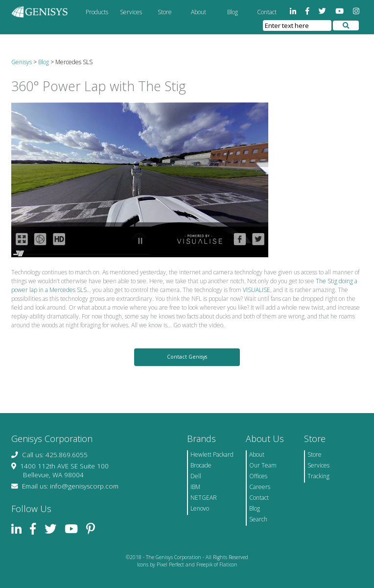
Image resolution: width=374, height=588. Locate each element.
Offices (258, 476)
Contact (267, 12)
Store (165, 12)
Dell (196, 476)
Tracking (318, 476)
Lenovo (200, 508)
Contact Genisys (187, 357)
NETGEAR (204, 498)
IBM (195, 487)
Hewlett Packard (212, 454)
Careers (260, 487)
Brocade (201, 465)
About (199, 12)
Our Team (263, 465)
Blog (233, 12)
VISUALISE (257, 290)
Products (97, 12)
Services (131, 12)
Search (258, 519)
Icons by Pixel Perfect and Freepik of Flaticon (187, 564)
